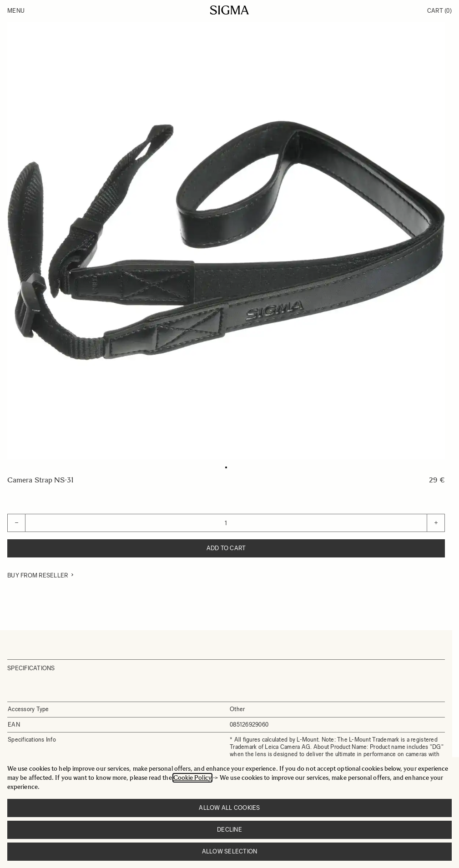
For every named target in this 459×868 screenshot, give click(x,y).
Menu (16, 11)
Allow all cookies (229, 808)
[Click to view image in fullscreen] (226, 241)
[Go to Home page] (229, 10)
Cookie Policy (192, 778)
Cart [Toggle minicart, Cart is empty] (439, 11)
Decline (229, 830)
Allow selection (230, 851)
